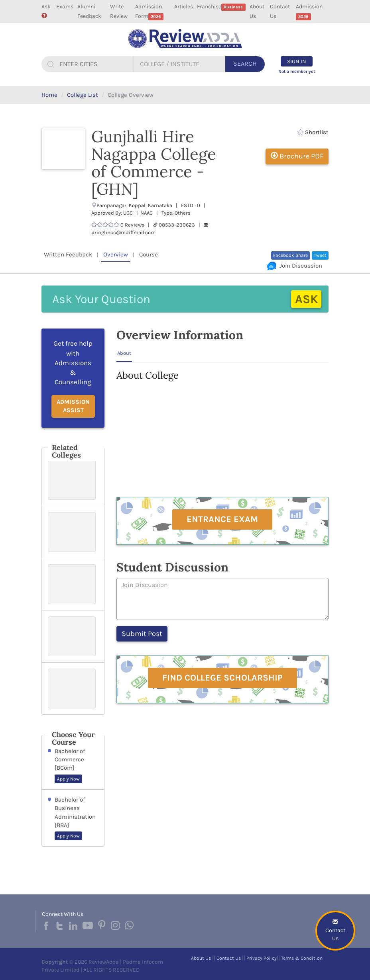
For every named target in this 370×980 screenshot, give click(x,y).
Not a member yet (297, 71)
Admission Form (149, 12)
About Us (257, 11)
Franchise (221, 7)
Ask (46, 11)
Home (49, 95)
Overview (116, 254)
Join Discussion (295, 266)
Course (149, 254)
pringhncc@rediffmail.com (123, 232)
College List (83, 95)
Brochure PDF (297, 156)
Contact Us (280, 11)
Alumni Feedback (89, 11)
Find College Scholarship (222, 678)
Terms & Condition (302, 958)
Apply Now (68, 779)
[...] (95, 64)
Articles (184, 7)
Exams (65, 7)
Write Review (119, 11)
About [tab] (124, 353)
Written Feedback (68, 254)
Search (245, 64)
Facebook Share (290, 255)
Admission (309, 12)
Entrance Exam (222, 519)
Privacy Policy (262, 958)
